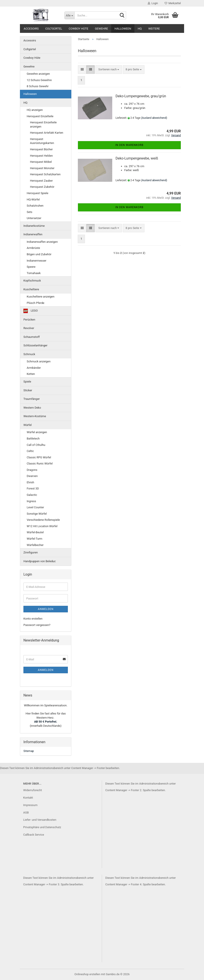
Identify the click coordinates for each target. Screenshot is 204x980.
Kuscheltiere (31, 289)
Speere (31, 267)
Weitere (154, 29)
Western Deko (32, 408)
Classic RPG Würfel (39, 457)
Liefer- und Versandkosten (40, 820)
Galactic (32, 495)
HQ (140, 29)
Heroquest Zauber (41, 181)
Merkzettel (173, 3)
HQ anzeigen (35, 110)
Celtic (30, 451)
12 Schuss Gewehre (39, 80)
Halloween (123, 29)
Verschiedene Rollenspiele (43, 520)
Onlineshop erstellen (87, 974)
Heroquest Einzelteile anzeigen (43, 124)
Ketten (31, 374)
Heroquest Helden (41, 156)
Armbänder (34, 368)
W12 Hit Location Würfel (42, 526)
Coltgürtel (54, 29)
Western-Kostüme (35, 416)
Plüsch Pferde (35, 303)
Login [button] (153, 3)
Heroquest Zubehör (42, 187)
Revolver (29, 328)
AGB (26, 813)
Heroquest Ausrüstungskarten (42, 141)
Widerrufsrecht (33, 790)
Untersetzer (34, 218)
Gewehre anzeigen (38, 74)
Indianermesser (37, 261)
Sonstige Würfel (37, 514)
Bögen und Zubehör (39, 254)
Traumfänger (32, 399)
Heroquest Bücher (41, 149)
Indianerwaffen (33, 234)
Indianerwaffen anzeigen (42, 242)
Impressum (30, 805)
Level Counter (35, 507)
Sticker (28, 390)
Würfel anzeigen (37, 432)
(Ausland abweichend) (154, 118)
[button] (82, 70)
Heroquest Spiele (38, 193)
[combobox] (109, 70)
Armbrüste (33, 248)
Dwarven (32, 476)
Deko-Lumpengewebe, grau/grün (141, 96)
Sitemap (29, 751)
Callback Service (34, 835)
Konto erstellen (33, 619)
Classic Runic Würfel (40, 463)
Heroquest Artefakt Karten (47, 133)
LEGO (31, 311)
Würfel (28, 425)
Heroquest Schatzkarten (45, 174)
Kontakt (28, 798)
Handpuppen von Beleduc (40, 561)
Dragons (32, 470)
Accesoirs (31, 29)
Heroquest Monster (42, 168)
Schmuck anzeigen (39, 361)
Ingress (31, 501)
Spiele (27, 382)
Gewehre (101, 29)
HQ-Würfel (33, 199)
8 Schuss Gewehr (38, 86)
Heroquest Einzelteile (40, 116)
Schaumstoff (32, 337)
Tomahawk (34, 273)
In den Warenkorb (129, 145)
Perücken (29, 320)
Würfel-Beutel (35, 532)
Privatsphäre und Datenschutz (42, 827)
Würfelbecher (35, 545)
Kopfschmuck (32, 281)
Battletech (33, 439)
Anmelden (46, 609)
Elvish (30, 482)
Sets (30, 212)
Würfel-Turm (34, 539)
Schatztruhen (35, 206)
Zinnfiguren (31, 552)
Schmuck (29, 354)
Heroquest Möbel (41, 162)
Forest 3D (33, 488)
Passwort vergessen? (37, 625)
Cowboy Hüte (79, 29)
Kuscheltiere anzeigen (41, 297)
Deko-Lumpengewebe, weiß (137, 158)
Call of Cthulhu (36, 445)
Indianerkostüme (34, 226)
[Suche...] (69, 15)
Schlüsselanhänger (35, 345)
